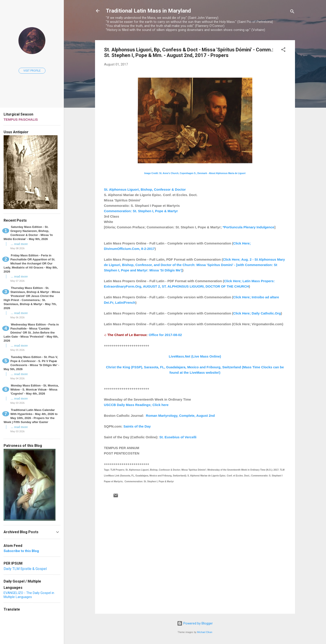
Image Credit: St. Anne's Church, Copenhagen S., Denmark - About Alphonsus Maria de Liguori (195, 173)
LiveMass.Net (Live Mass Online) (195, 356)
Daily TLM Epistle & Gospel (25, 569)
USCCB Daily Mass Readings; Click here (136, 405)
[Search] (292, 12)
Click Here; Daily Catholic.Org (257, 313)
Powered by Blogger (195, 623)
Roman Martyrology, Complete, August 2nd (180, 416)
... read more (19, 244)
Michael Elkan (205, 632)
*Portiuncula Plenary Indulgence (248, 227)
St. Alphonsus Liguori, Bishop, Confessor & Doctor (145, 189)
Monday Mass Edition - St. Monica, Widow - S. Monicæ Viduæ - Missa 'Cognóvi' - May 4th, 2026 (34, 390)
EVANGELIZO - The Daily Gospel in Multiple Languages (29, 595)
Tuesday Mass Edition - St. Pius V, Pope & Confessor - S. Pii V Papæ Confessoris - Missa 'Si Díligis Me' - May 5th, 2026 (31, 363)
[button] (283, 50)
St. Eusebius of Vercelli (178, 437)
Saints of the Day (137, 426)
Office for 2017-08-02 (165, 335)
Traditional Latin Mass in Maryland (148, 11)
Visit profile (32, 71)
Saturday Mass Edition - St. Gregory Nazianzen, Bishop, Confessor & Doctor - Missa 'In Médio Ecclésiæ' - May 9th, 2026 (28, 233)
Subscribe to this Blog (21, 551)
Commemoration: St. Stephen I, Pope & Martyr (141, 211)
